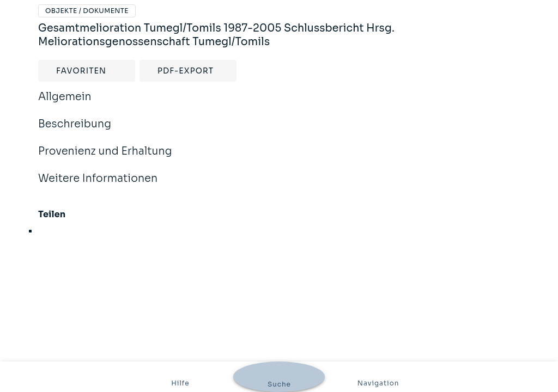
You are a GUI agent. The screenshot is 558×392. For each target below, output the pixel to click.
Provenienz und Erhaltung (105, 158)
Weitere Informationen (98, 186)
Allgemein (65, 104)
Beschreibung (75, 131)
